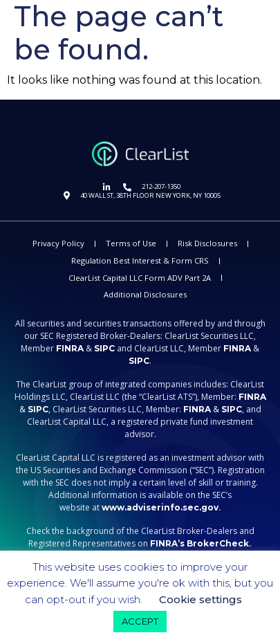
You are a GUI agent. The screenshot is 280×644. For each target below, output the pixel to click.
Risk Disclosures (207, 243)
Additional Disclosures (145, 294)
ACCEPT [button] (140, 621)
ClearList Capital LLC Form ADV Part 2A (140, 278)
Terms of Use (131, 243)
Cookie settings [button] (200, 599)
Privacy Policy (58, 243)
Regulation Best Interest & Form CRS (140, 260)
